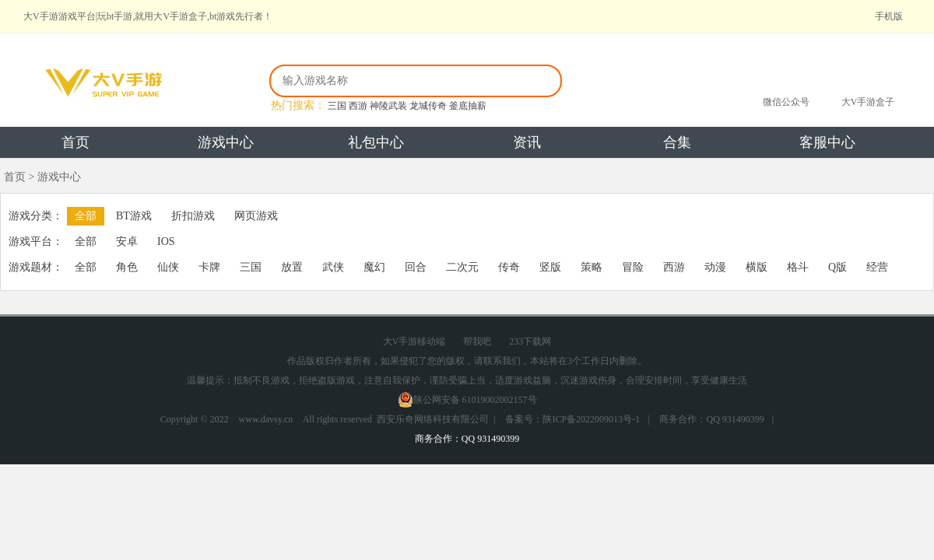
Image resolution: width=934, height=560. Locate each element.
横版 (757, 267)
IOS (166, 241)
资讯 (527, 142)
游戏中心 (226, 142)
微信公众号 (786, 102)
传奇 (509, 267)
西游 (358, 106)
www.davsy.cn (266, 419)
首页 (75, 142)
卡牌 (209, 267)
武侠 (333, 267)
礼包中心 (376, 142)
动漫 (715, 267)
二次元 (462, 267)
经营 (877, 267)
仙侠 (168, 267)
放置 (292, 267)
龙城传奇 (428, 106)
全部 (86, 216)
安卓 (127, 241)
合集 (677, 142)
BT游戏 (134, 216)
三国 (337, 106)
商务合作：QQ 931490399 (711, 419)
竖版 (550, 267)
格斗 (798, 267)
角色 (127, 267)
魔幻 (374, 267)
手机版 (889, 16)
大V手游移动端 (414, 341)
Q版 (837, 267)
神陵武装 (388, 106)
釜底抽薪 (468, 106)
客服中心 (827, 142)
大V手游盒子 (868, 102)
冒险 (633, 267)
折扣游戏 (193, 216)
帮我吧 (477, 341)
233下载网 (530, 341)
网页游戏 (256, 216)
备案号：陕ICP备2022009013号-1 (572, 419)
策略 (592, 267)
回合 (416, 267)
